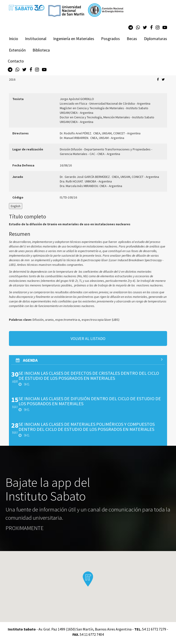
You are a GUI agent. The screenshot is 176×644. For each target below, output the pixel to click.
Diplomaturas (155, 39)
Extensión (17, 50)
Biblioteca (41, 50)
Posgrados (110, 39)
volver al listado (88, 338)
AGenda (89, 360)
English (16, 206)
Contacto (16, 61)
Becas (132, 39)
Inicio (14, 39)
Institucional (36, 39)
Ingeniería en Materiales (74, 39)
